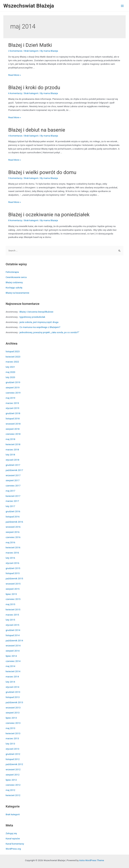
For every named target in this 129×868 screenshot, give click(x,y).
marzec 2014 (12, 677)
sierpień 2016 (13, 532)
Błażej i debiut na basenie (37, 130)
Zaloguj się (11, 833)
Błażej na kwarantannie (17, 293)
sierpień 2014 (13, 651)
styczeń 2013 (13, 749)
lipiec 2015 (11, 594)
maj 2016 (10, 542)
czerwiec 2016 (13, 537)
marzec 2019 (12, 403)
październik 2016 (14, 522)
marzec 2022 (12, 362)
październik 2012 (14, 764)
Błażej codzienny (14, 282)
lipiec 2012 (11, 780)
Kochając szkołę (14, 288)
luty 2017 (10, 506)
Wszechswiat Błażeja (29, 6)
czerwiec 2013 (13, 723)
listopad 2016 (13, 517)
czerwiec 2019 (13, 393)
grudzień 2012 (13, 754)
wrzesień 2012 (13, 769)
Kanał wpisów (13, 838)
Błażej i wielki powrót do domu (42, 172)
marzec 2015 (12, 615)
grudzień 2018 (13, 413)
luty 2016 (10, 558)
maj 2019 (10, 398)
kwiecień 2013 (13, 733)
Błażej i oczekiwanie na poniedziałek (49, 215)
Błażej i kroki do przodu (34, 87)
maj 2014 (10, 666)
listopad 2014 (13, 635)
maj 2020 (10, 372)
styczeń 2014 (13, 687)
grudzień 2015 (13, 568)
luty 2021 (10, 367)
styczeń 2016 (13, 563)
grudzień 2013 (13, 692)
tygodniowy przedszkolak (32, 317)
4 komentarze (15, 136)
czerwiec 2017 (13, 486)
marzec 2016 (12, 553)
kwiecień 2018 (13, 444)
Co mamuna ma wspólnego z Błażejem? (40, 327)
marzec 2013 (12, 738)
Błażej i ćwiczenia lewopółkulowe (36, 312)
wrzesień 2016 (13, 527)
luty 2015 (10, 620)
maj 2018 (10, 439)
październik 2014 (14, 640)
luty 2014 (10, 682)
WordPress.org (13, 849)
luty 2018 (10, 455)
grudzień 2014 (13, 630)
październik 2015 (14, 578)
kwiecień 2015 (13, 609)
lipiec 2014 (11, 656)
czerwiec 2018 (13, 434)
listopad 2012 (13, 759)
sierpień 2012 (13, 775)
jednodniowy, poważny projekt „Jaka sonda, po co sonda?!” (49, 332)
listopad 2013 (13, 697)
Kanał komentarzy (15, 844)
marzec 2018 (12, 450)
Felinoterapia (12, 272)
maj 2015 (10, 604)
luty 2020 (10, 377)
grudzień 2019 (13, 382)
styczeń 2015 (13, 625)
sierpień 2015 (13, 589)
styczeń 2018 (13, 460)
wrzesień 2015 (13, 584)
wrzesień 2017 (13, 475)
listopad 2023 (13, 351)
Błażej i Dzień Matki (30, 45)
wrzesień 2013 (13, 708)
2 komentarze (15, 51)
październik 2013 (14, 702)
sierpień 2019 (13, 387)
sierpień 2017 (13, 480)
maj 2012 (10, 790)
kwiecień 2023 (13, 357)
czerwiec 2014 (13, 661)
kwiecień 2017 (13, 496)
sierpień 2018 (13, 429)
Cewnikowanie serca (16, 277)
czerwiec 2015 (13, 599)
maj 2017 (10, 491)
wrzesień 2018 (13, 424)
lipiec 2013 (11, 718)
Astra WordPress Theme (92, 860)
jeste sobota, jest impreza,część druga (39, 322)
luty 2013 (10, 744)
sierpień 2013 (13, 713)
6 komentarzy (15, 93)
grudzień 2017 (13, 465)
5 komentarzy (15, 178)
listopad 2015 (13, 573)
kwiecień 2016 (13, 547)
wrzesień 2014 (13, 646)
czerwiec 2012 (13, 785)
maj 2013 (10, 728)
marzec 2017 (12, 501)
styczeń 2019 (13, 408)
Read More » (15, 75)
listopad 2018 (13, 418)
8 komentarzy (15, 220)
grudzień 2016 (13, 511)
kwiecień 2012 (13, 795)
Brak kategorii (31, 51)
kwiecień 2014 (13, 671)
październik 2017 (14, 470)
